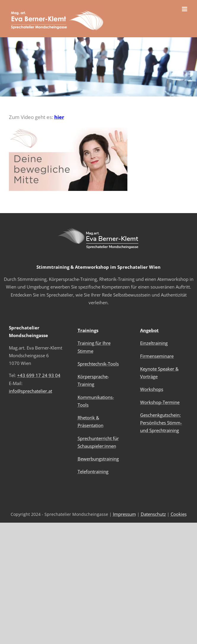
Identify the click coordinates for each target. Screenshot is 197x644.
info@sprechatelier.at (31, 391)
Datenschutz (153, 514)
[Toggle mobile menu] (185, 9)
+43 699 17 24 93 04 (39, 375)
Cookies (179, 514)
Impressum (124, 514)
